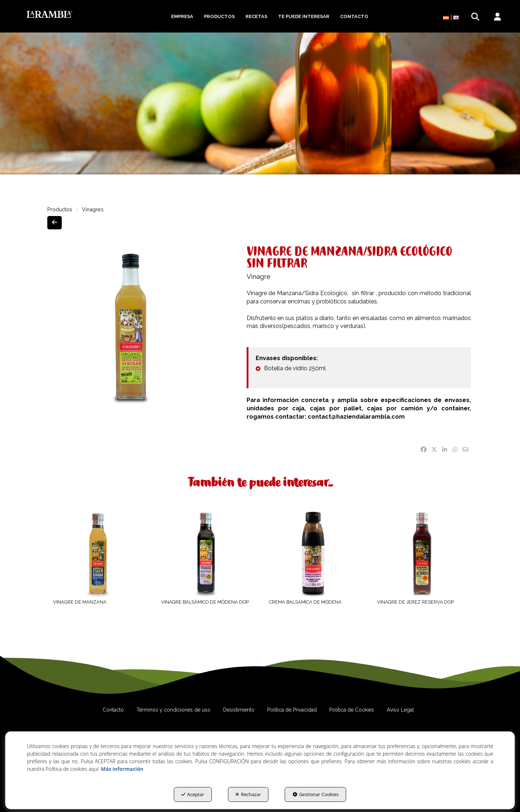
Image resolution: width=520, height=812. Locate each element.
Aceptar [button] (193, 794)
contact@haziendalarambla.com (358, 417)
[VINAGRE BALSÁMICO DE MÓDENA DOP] (206, 553)
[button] (49, 14)
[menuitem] (182, 17)
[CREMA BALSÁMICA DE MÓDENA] (314, 553)
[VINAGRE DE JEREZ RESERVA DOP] (422, 553)
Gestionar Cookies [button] (316, 794)
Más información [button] (122, 769)
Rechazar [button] (248, 794)
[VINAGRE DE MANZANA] (98, 553)
